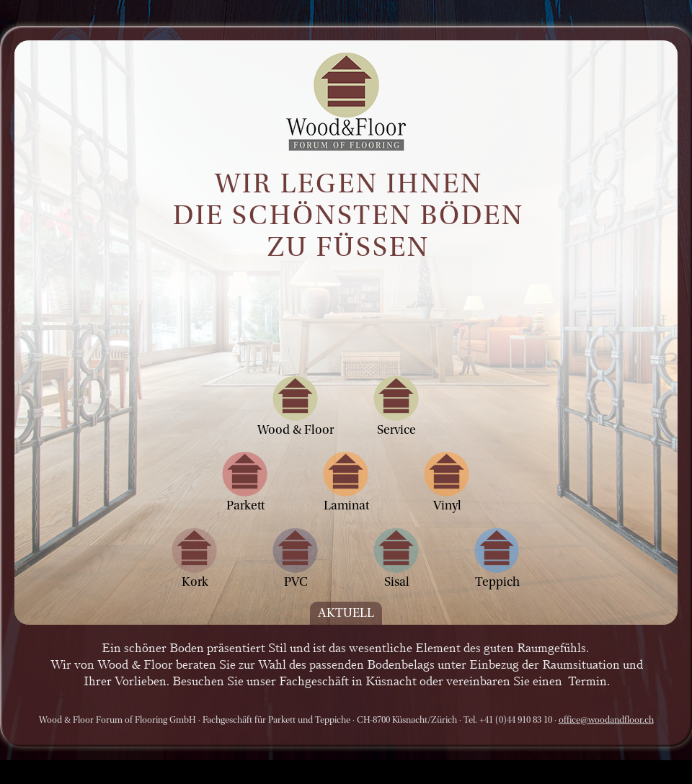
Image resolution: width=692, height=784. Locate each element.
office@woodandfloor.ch (606, 720)
